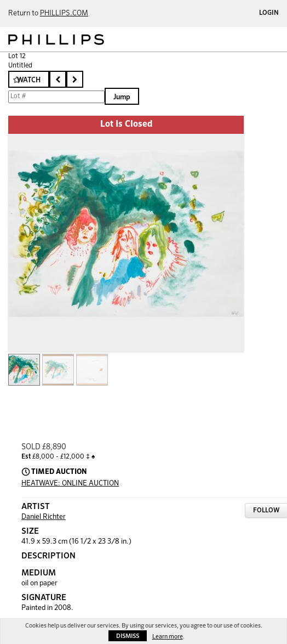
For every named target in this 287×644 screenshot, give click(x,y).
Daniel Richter (44, 517)
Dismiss (128, 636)
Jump (122, 97)
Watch (29, 80)
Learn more (168, 637)
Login (269, 13)
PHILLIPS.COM (64, 13)
